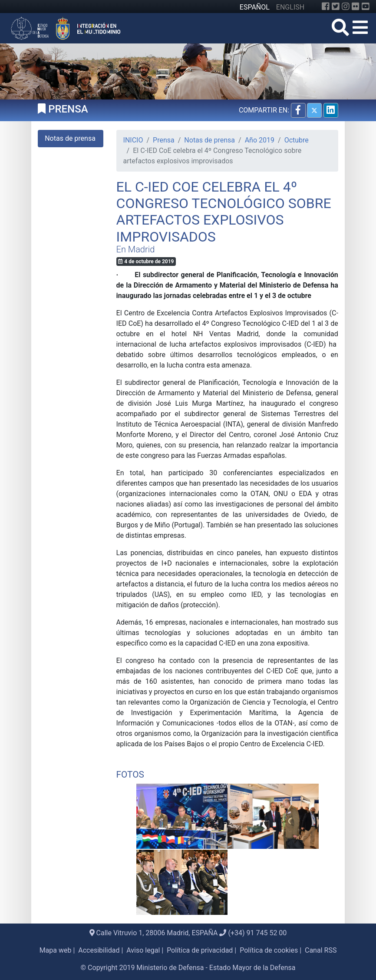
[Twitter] (336, 7)
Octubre (297, 140)
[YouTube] (366, 7)
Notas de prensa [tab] (70, 138)
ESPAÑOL (255, 7)
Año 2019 (260, 140)
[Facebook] (326, 7)
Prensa (164, 140)
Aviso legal (143, 950)
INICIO (133, 140)
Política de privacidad (200, 950)
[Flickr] (356, 7)
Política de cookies (269, 950)
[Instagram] (346, 7)
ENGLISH (290, 7)
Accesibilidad (99, 950)
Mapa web (56, 950)
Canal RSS (321, 950)
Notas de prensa (209, 140)
